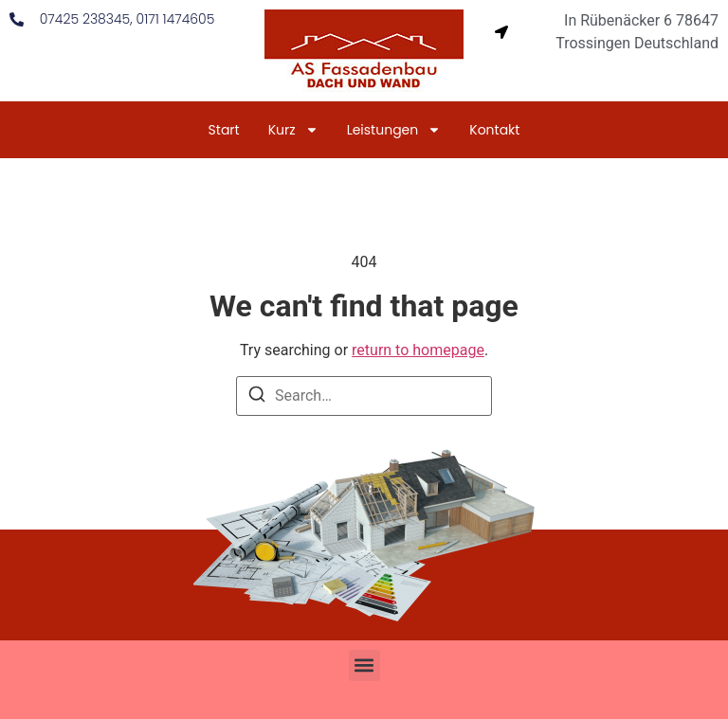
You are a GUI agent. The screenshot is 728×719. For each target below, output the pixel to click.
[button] (364, 665)
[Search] (257, 397)
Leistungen (394, 130)
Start (224, 130)
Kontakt (494, 130)
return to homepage (418, 350)
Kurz (293, 130)
